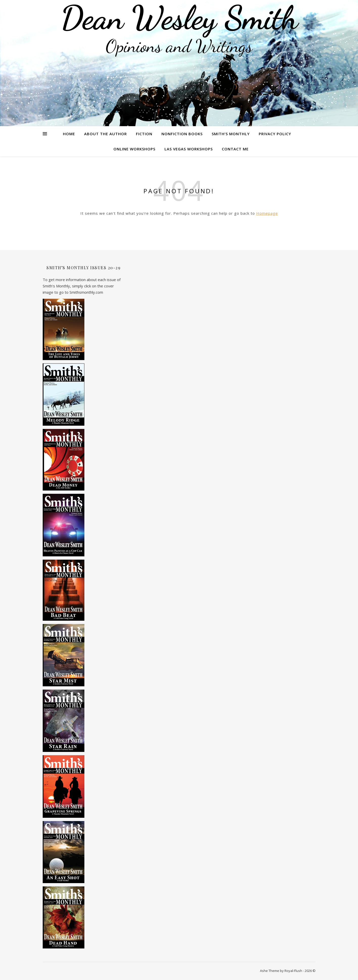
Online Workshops (134, 149)
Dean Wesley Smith (179, 18)
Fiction (144, 134)
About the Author (105, 134)
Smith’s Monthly (231, 134)
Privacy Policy (275, 134)
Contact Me (235, 149)
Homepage (267, 213)
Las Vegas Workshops (189, 149)
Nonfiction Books (182, 134)
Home (69, 134)
